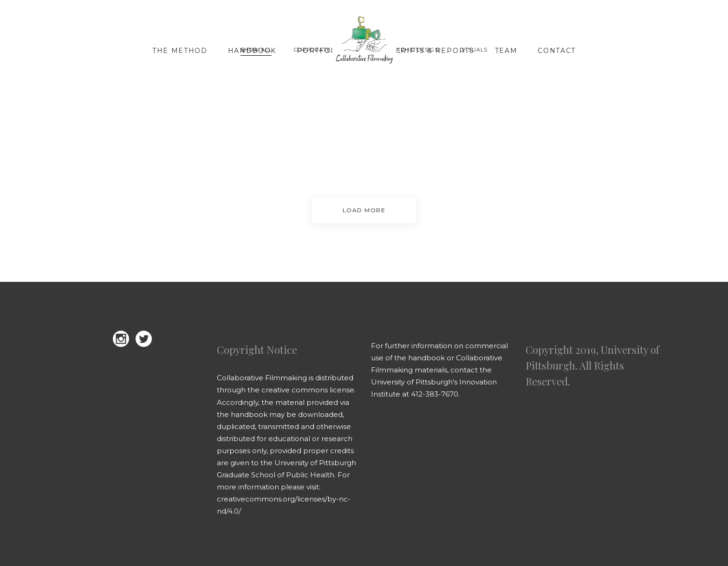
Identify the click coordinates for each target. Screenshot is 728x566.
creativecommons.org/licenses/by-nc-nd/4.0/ (284, 505)
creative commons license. (309, 390)
